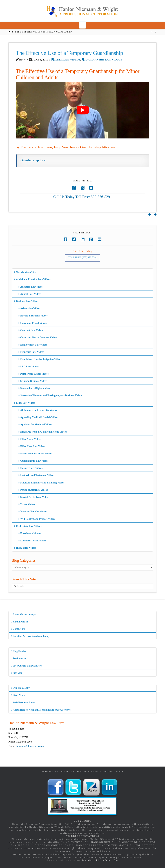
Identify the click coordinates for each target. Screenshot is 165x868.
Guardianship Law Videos (102, 59)
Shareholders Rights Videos (34, 388)
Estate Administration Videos (35, 454)
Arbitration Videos (29, 308)
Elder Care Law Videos (32, 446)
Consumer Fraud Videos (32, 323)
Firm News (18, 695)
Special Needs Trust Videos (34, 497)
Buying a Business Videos (33, 316)
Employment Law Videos (33, 345)
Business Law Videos (26, 301)
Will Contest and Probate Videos (37, 519)
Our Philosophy (20, 688)
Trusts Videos (26, 504)
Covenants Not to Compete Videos (38, 338)
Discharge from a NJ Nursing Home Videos (42, 432)
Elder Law (68, 772)
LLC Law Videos (28, 367)
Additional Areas (112, 772)
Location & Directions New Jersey (30, 636)
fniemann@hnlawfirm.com (30, 746)
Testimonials (19, 658)
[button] (83, 25)
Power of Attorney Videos (33, 490)
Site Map (17, 673)
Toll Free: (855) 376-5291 (82, 258)
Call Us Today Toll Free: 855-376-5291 (83, 197)
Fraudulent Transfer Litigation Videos (40, 359)
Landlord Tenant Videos (32, 541)
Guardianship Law (33, 160)
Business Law (50, 772)
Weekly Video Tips (25, 272)
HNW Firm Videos (25, 548)
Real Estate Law (87, 772)
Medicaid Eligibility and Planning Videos (41, 483)
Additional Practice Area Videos (32, 279)
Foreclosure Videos (29, 533)
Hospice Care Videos (30, 468)
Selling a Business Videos (33, 381)
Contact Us (18, 629)
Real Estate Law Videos (28, 526)
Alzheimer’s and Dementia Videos (37, 410)
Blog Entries (18, 651)
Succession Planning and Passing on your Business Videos (50, 395)
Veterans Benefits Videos (32, 512)
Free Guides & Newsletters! (27, 666)
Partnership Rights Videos (33, 374)
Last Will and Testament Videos (36, 475)
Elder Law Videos (66, 59)
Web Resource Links (23, 703)
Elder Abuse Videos (30, 439)
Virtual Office (19, 622)
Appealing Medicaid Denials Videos (38, 417)
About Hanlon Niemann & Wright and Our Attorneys (41, 710)
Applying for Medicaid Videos (35, 425)
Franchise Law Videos (31, 352)
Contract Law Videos (31, 330)
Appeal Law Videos (30, 294)
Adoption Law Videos (31, 287)
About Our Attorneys (23, 614)
